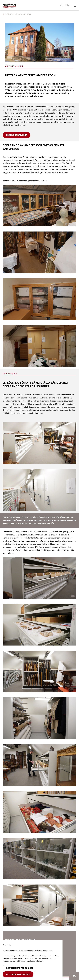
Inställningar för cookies (19, 968)
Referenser (10, 14)
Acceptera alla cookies (18, 974)
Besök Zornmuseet (16, 135)
